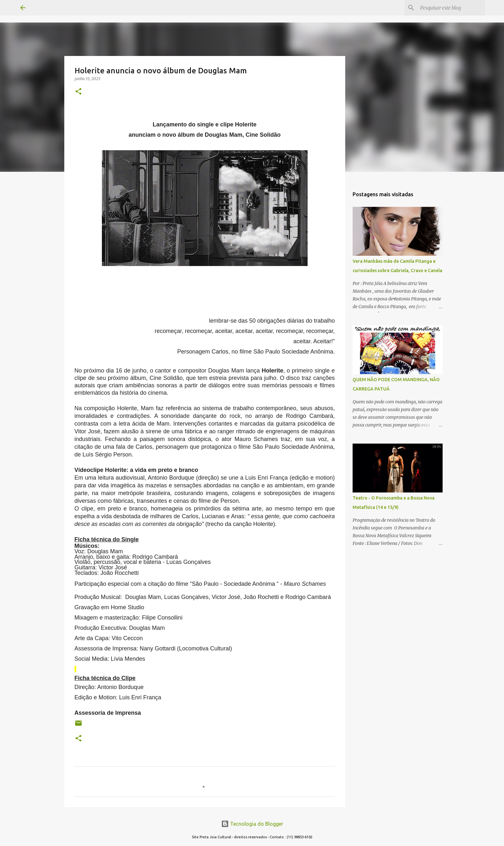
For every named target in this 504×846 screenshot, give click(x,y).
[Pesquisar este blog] (451, 8)
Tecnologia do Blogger (252, 824)
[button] (78, 92)
